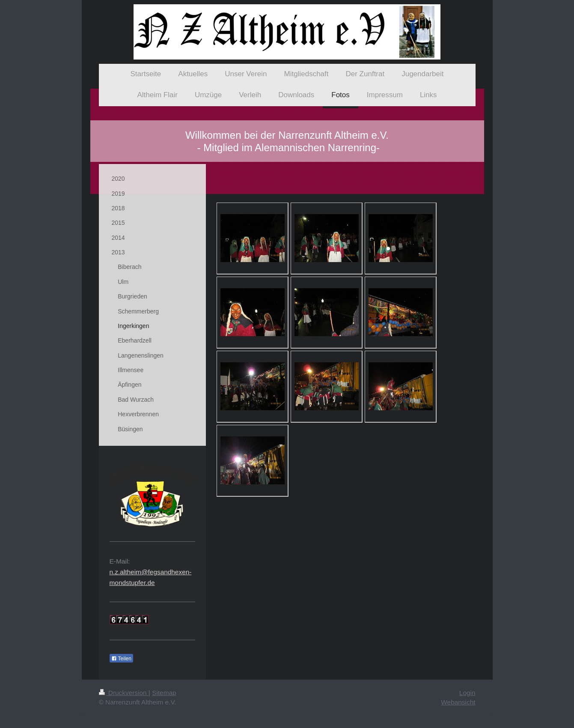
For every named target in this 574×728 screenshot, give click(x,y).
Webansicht (458, 702)
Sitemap (164, 693)
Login (467, 693)
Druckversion (124, 693)
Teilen (121, 659)
